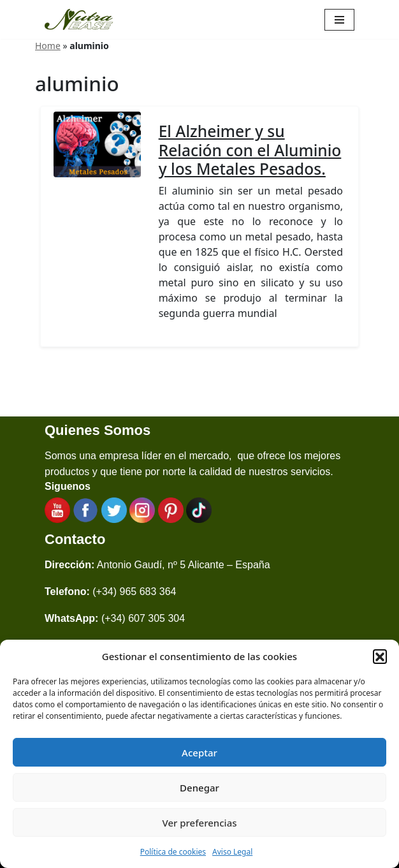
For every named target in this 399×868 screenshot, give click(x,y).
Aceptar (199, 753)
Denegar (199, 788)
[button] (380, 656)
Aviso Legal (232, 852)
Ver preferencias (199, 823)
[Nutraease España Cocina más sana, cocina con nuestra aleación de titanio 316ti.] (79, 19)
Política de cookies (173, 852)
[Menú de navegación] (339, 20)
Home (48, 46)
